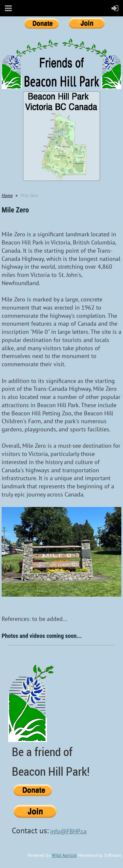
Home (7, 195)
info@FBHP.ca (68, 831)
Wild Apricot (64, 855)
